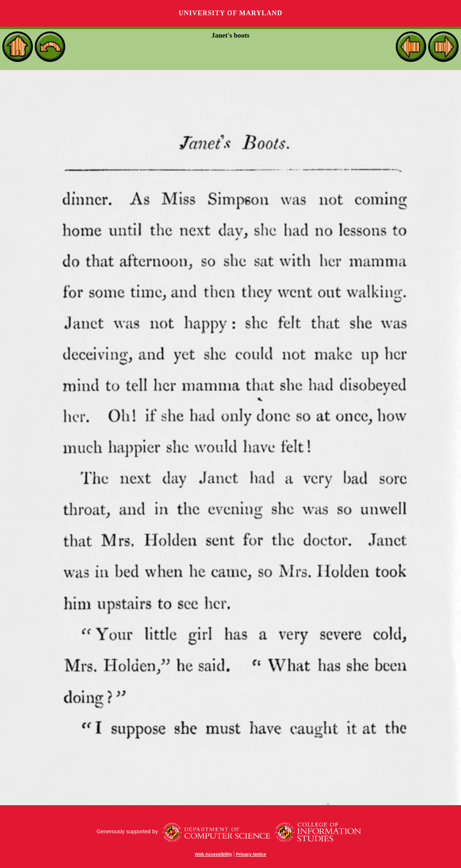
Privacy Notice (251, 854)
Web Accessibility (213, 854)
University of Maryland (230, 13)
